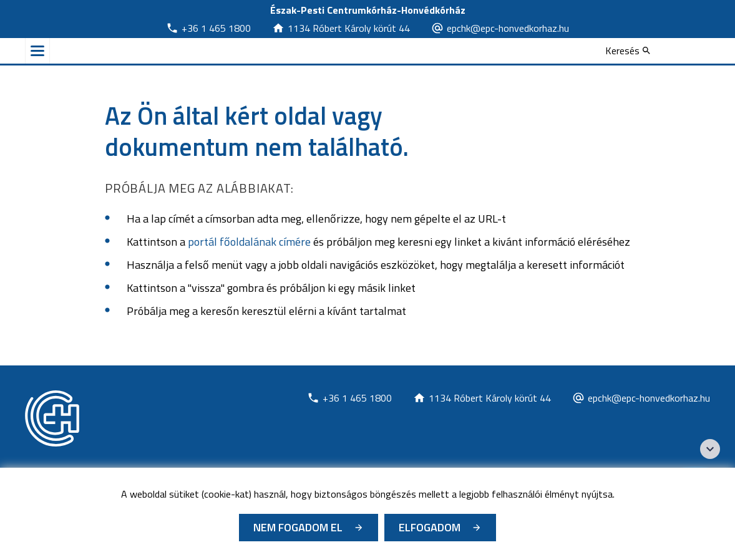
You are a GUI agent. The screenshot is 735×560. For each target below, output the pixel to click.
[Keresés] (628, 51)
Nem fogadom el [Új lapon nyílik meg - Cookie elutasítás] (298, 527)
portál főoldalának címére (249, 242)
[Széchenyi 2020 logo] (710, 449)
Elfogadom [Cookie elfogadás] (430, 527)
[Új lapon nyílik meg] (208, 28)
